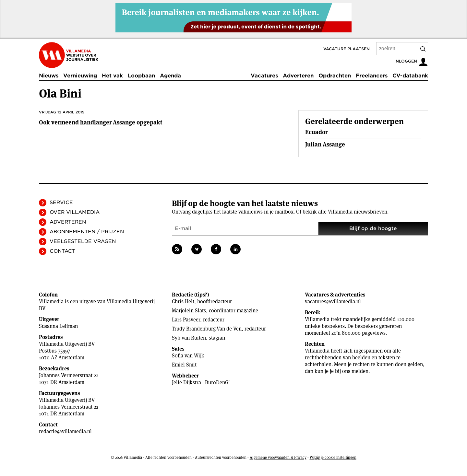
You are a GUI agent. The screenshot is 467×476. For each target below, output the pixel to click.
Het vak (112, 76)
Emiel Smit (184, 365)
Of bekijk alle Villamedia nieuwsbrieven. (342, 212)
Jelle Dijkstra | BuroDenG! (201, 383)
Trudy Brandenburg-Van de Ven (207, 329)
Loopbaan (141, 76)
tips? (202, 295)
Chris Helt (183, 302)
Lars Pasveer (186, 320)
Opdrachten (335, 76)
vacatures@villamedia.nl (333, 302)
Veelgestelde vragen (83, 241)
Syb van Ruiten (189, 338)
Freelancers (372, 76)
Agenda (170, 76)
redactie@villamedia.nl (65, 431)
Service (61, 203)
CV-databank (410, 76)
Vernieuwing (80, 76)
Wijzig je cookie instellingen (333, 457)
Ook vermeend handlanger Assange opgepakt (101, 122)
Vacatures (264, 76)
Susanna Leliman (58, 326)
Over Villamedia (75, 212)
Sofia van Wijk (188, 356)
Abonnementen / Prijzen (87, 232)
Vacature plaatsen (347, 49)
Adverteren (298, 76)
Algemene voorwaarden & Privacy (278, 457)
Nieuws (49, 76)
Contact (62, 251)
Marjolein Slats (189, 311)
